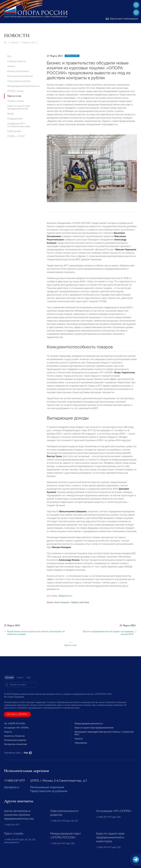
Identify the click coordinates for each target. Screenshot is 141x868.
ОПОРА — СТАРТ (16, 136)
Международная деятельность (23, 86)
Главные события (17, 61)
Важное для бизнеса (18, 71)
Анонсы (11, 66)
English (20, 678)
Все (9, 56)
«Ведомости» (65, 599)
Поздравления (15, 119)
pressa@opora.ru (12, 842)
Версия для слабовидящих (122, 19)
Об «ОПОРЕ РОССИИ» (15, 724)
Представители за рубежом (49, 791)
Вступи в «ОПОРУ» (17, 714)
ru (136, 12)
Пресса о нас (29, 42)
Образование (81, 743)
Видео (11, 114)
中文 (29, 678)
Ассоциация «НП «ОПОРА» (17, 728)
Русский (9, 678)
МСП (95, 412)
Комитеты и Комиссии (14, 736)
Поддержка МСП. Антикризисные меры (19, 125)
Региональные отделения (47, 787)
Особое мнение (16, 101)
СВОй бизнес (14, 131)
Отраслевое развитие (19, 81)
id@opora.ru (12, 787)
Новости (15, 42)
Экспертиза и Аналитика (16, 744)
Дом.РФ (127, 456)
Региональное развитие (20, 76)
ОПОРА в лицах (15, 91)
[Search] (21, 685)
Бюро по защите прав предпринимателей (19, 107)
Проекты (79, 739)
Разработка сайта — (18, 753)
